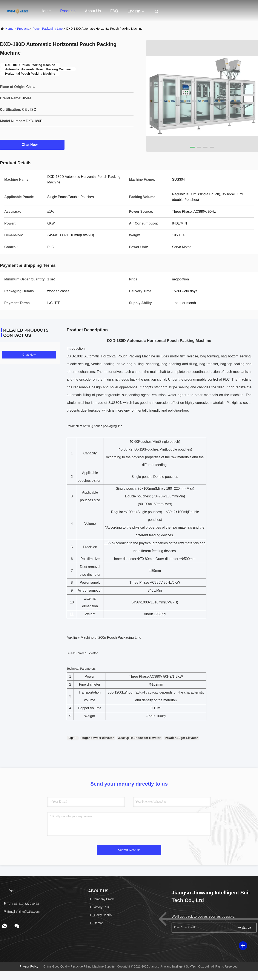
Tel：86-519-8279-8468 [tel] (21, 904)
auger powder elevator (98, 738)
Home (46, 11)
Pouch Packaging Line (48, 29)
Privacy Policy (29, 966)
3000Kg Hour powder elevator (139, 738)
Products (68, 11)
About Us (93, 11)
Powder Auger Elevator (181, 738)
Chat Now (32, 145)
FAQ (114, 11)
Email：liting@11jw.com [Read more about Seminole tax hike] (21, 912)
